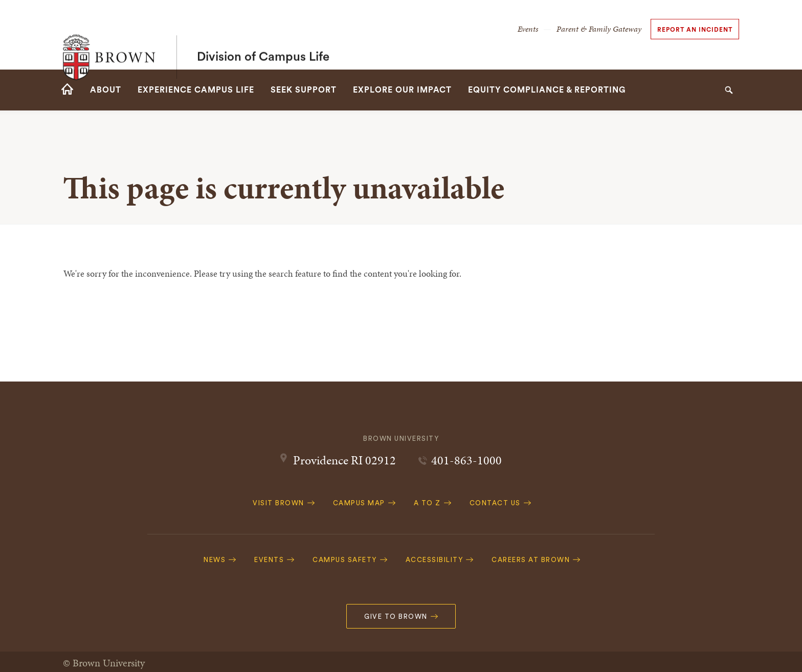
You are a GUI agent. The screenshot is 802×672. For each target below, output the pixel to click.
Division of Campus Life (263, 35)
